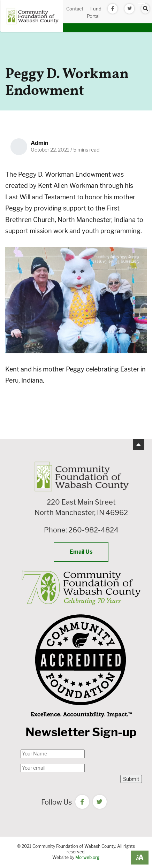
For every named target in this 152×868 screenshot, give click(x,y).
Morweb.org (87, 857)
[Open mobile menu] (142, 3)
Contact (75, 9)
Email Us (81, 552)
